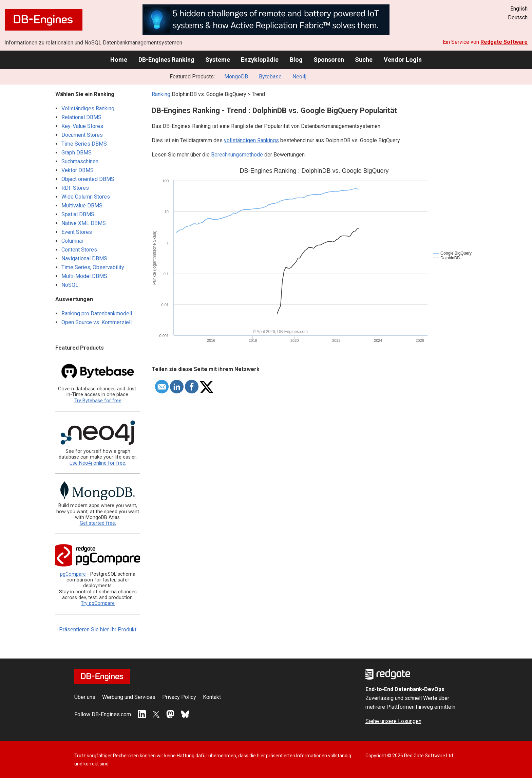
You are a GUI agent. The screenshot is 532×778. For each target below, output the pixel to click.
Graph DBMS (77, 153)
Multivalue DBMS (82, 206)
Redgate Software (504, 42)
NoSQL (70, 285)
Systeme (218, 60)
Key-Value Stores (82, 126)
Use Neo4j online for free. (98, 463)
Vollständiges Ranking (88, 108)
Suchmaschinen (80, 161)
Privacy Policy (179, 697)
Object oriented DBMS (88, 179)
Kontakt (212, 697)
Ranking (161, 94)
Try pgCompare (98, 603)
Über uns (85, 697)
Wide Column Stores (86, 197)
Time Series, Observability (93, 267)
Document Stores (82, 135)
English (519, 9)
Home (119, 60)
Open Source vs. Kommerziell (97, 322)
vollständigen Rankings (251, 140)
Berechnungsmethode (237, 155)
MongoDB (236, 77)
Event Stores (77, 232)
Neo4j (299, 77)
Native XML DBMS (84, 223)
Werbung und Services (129, 697)
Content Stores (79, 250)
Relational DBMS (81, 117)
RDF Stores (75, 188)
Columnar (72, 241)
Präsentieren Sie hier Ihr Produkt (98, 629)
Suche (364, 60)
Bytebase (270, 77)
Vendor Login (403, 60)
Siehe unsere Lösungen (393, 721)
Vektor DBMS (78, 170)
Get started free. (98, 523)
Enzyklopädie (260, 60)
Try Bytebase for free (98, 401)
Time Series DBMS (84, 144)
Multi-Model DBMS (84, 276)
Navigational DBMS (84, 258)
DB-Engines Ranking (166, 60)
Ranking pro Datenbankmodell (97, 313)
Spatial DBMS (78, 214)
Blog (296, 60)
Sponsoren (329, 60)
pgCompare (73, 574)
